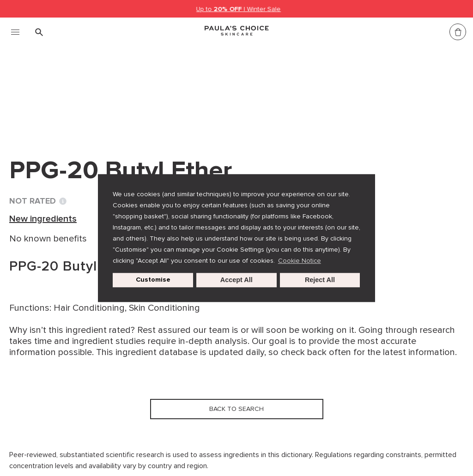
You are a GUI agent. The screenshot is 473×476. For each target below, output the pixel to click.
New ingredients (141, 91)
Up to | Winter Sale (239, 9)
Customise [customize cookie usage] (153, 280)
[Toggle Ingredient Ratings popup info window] (63, 201)
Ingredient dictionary (56, 91)
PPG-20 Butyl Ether (224, 91)
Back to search (53, 110)
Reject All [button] (320, 280)
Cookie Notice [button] (300, 261)
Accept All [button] (236, 280)
